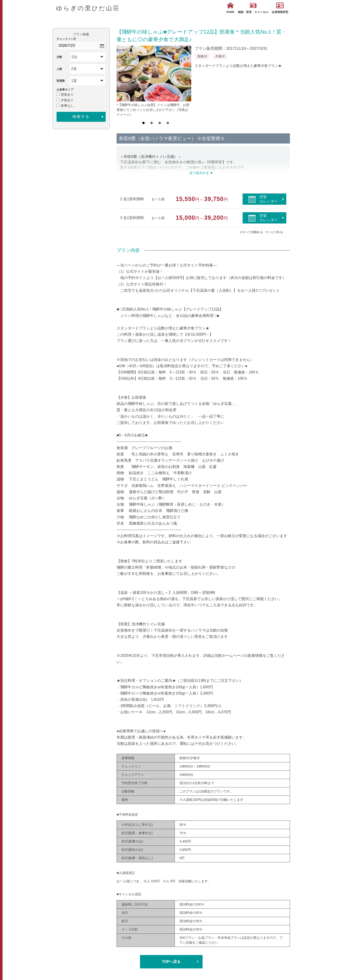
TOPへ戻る (171, 962)
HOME (230, 8)
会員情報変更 (280, 8)
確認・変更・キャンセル (253, 8)
